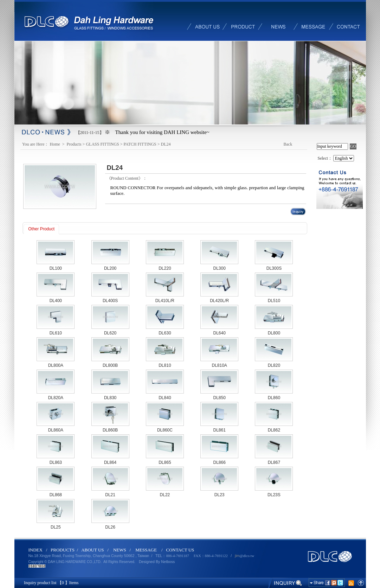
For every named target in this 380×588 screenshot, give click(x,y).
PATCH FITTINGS (140, 144)
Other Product (41, 229)
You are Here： (35, 144)
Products (74, 144)
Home (56, 144)
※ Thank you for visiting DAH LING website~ (157, 132)
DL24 (166, 144)
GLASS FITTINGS (102, 144)
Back (288, 144)
